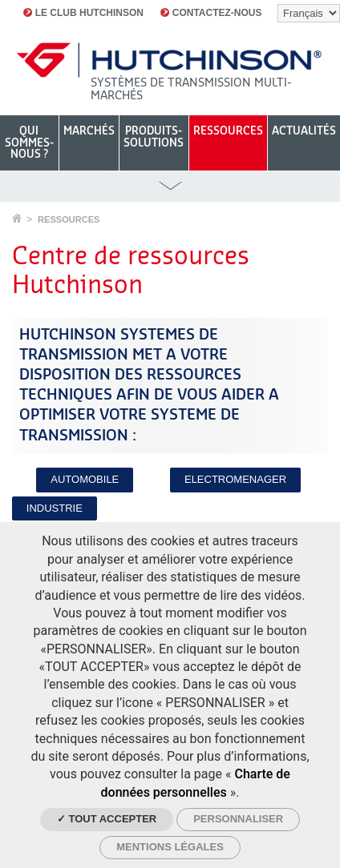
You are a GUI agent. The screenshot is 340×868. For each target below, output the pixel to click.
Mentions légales (170, 847)
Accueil (17, 218)
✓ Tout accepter (107, 819)
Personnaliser (238, 819)
